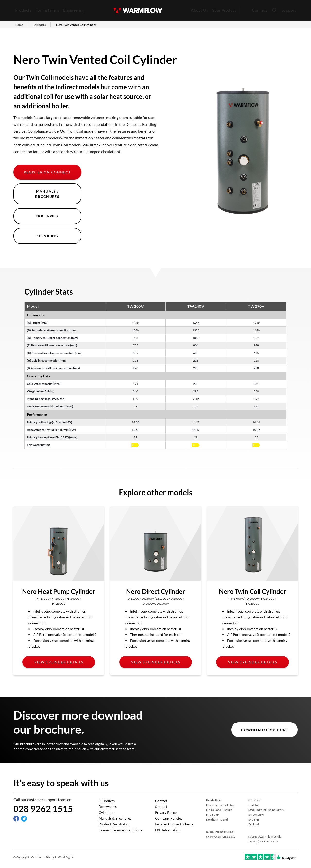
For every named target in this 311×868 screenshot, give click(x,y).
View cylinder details (59, 662)
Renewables (108, 807)
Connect (260, 10)
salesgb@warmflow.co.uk (264, 836)
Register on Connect (47, 172)
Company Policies (169, 818)
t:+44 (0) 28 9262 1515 (221, 836)
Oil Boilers (107, 801)
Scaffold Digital (64, 857)
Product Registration (114, 824)
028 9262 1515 (43, 809)
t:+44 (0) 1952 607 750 (263, 841)
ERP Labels (47, 216)
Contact (161, 801)
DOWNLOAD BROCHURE (264, 730)
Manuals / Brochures (47, 194)
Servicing (48, 236)
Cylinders (106, 812)
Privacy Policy (166, 812)
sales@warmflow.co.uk (221, 832)
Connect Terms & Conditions (120, 830)
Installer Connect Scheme (174, 824)
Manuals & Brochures (115, 818)
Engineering (74, 10)
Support (289, 10)
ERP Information (168, 830)
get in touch (77, 749)
